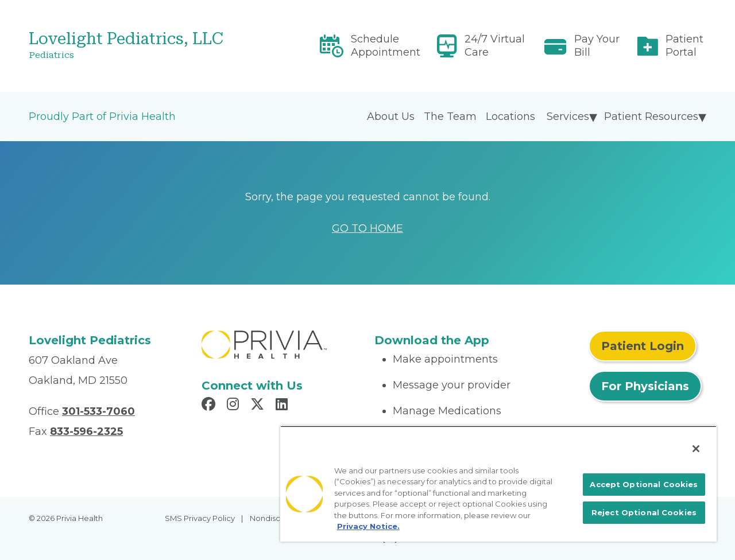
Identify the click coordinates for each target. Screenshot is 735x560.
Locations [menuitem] (510, 116)
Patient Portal (684, 46)
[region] (498, 484)
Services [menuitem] (568, 116)
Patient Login (643, 346)
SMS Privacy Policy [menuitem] (200, 518)
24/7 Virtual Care (495, 46)
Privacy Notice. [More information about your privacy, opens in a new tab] (368, 526)
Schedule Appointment (386, 46)
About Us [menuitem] (391, 116)
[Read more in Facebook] (210, 406)
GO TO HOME (367, 228)
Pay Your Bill (597, 46)
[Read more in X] (259, 406)
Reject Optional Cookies (644, 512)
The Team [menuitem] (450, 116)
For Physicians (645, 386)
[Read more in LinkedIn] (283, 406)
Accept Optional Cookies (644, 484)
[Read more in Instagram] (235, 406)
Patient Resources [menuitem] (651, 116)
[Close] (696, 449)
